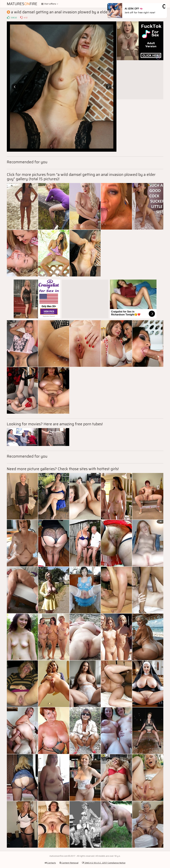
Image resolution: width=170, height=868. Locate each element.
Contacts (50, 863)
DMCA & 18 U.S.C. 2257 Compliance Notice (104, 863)
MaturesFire (22, 4)
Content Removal (69, 863)
